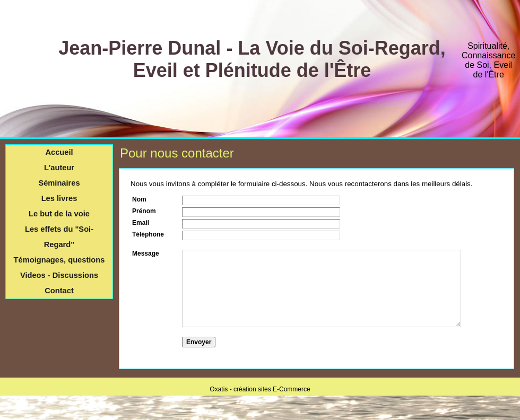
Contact (59, 291)
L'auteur (59, 168)
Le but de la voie (59, 214)
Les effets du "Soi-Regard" (59, 237)
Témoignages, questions (59, 260)
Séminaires (59, 183)
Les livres (59, 198)
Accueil (59, 152)
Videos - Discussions (59, 275)
